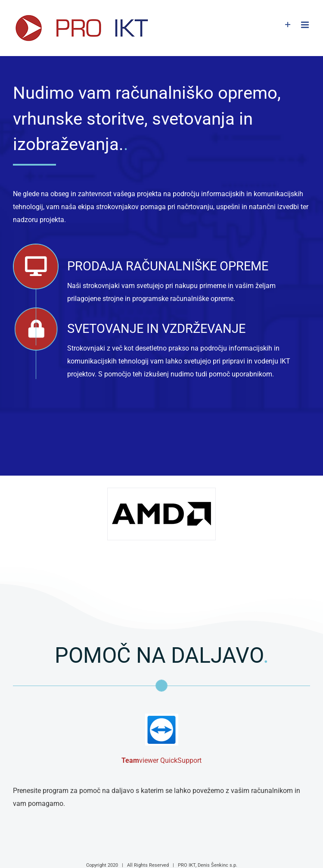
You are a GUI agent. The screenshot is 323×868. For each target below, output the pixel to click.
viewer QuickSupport (161, 760)
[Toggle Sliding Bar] (288, 25)
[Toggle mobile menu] (306, 25)
